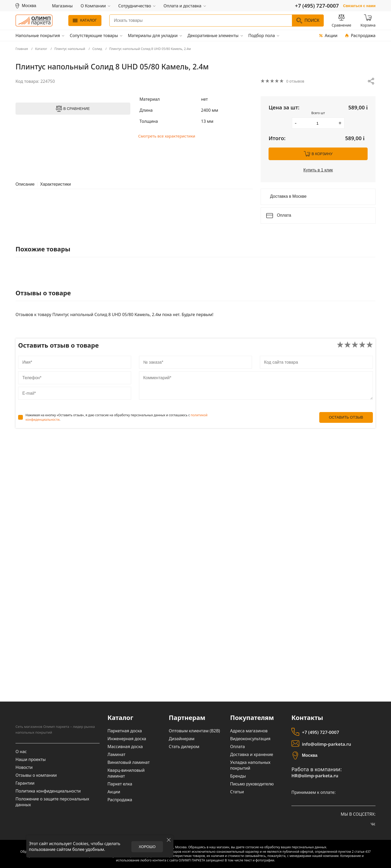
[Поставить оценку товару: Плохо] (348, 345)
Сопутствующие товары (94, 35)
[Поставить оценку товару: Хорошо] (362, 345)
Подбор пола (262, 35)
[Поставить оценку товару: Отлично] (370, 345)
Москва (310, 756)
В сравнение (76, 109)
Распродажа (360, 35)
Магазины (62, 6)
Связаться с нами (359, 6)
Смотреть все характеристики (169, 136)
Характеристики (56, 184)
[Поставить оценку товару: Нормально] (355, 345)
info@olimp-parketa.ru (325, 744)
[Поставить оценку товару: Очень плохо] (340, 345)
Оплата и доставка (182, 6)
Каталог (85, 20)
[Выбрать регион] (26, 6)
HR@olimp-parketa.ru (314, 776)
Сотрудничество (135, 6)
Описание (25, 184)
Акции (328, 35)
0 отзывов (296, 81)
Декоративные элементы (213, 35)
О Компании (93, 6)
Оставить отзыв (346, 418)
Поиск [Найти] (308, 21)
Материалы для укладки (153, 35)
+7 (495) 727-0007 (320, 733)
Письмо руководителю (252, 784)
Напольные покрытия (38, 35)
